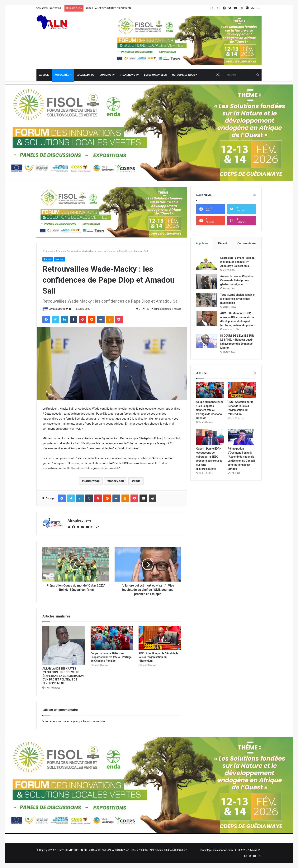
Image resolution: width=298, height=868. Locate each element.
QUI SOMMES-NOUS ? (184, 75)
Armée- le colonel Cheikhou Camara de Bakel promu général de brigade (237, 280)
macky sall (117, 481)
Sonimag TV (107, 75)
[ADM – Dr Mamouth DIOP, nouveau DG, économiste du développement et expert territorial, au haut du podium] (207, 318)
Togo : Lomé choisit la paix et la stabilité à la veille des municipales (238, 299)
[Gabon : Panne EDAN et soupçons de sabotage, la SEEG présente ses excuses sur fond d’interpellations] (210, 437)
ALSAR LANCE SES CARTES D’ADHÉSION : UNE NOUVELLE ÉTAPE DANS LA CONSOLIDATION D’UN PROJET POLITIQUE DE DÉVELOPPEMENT (63, 676)
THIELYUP (68, 850)
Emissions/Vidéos (155, 75)
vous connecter (64, 721)
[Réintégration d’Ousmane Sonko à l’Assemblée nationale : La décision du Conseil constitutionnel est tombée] (242, 437)
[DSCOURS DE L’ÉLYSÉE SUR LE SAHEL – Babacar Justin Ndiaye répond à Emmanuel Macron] (207, 341)
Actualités (62, 75)
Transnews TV (129, 75)
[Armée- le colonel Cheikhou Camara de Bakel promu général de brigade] (207, 282)
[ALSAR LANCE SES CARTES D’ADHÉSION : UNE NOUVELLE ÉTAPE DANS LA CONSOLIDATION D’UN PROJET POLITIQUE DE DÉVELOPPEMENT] (64, 645)
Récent (223, 243)
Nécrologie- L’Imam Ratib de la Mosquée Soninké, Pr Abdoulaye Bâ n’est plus (237, 262)
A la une (60, 251)
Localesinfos (85, 75)
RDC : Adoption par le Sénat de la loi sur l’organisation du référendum (158, 657)
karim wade (92, 481)
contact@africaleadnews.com (216, 850)
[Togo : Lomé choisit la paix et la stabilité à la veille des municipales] (207, 300)
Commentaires (247, 243)
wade (137, 481)
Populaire (202, 243)
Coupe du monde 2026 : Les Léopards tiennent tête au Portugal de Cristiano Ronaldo (111, 657)
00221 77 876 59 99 (250, 850)
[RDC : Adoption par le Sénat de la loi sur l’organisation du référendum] (160, 638)
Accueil (44, 75)
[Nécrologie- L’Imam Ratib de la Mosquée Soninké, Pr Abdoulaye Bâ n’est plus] (207, 263)
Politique (59, 259)
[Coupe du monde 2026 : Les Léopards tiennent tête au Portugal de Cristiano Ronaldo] (112, 638)
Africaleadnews (57, 309)
